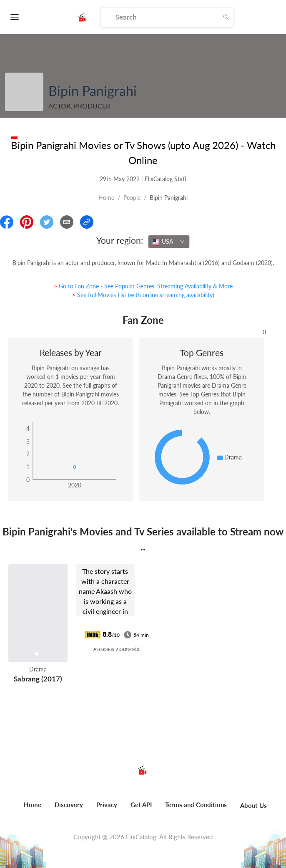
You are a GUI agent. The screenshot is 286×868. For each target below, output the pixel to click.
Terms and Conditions (196, 805)
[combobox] (169, 242)
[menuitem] (33, 809)
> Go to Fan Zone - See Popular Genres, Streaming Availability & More (143, 286)
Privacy (107, 805)
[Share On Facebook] (7, 222)
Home (106, 198)
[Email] (67, 222)
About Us (253, 805)
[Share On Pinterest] (27, 222)
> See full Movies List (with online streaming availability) (143, 295)
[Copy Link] (87, 222)
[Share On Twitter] (47, 222)
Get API (141, 805)
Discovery (69, 805)
